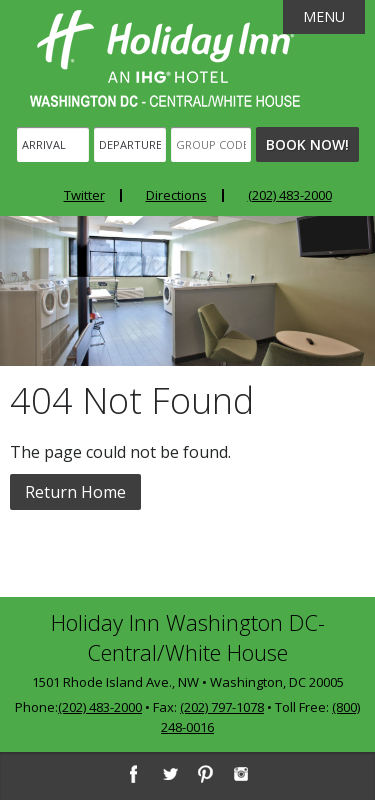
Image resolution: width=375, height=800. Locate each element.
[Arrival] (53, 144)
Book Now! (307, 144)
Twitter (84, 195)
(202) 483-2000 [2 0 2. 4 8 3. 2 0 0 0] (100, 707)
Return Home (75, 492)
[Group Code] (211, 144)
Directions (176, 195)
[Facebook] (133, 774)
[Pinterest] (205, 774)
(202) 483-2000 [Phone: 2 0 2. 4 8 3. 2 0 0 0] (290, 195)
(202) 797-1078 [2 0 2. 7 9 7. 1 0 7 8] (222, 707)
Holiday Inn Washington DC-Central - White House (165, 58)
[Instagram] (241, 774)
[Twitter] (169, 774)
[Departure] (130, 144)
